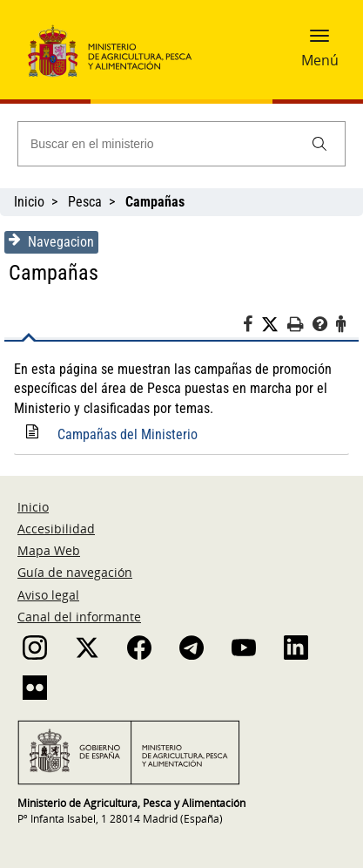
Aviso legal (48, 595)
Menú (320, 60)
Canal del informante (79, 617)
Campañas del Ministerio (128, 434)
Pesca (85, 202)
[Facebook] (252, 327)
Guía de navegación (75, 572)
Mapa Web (49, 550)
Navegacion (51, 241)
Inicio (29, 202)
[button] (319, 41)
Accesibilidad (56, 529)
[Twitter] (274, 325)
